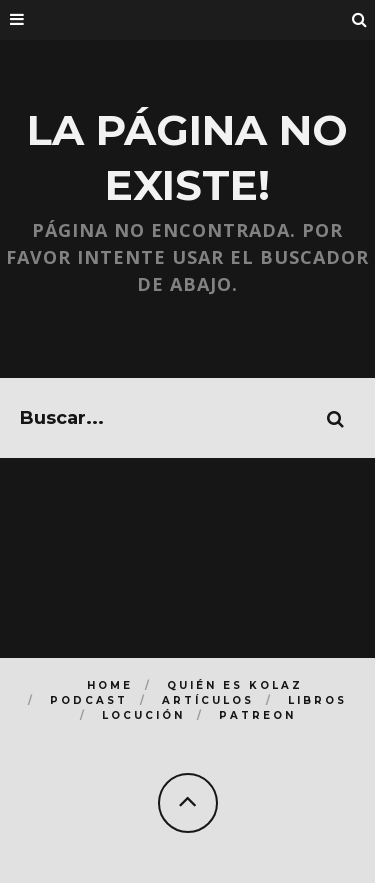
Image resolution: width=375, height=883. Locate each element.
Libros (317, 700)
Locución (143, 715)
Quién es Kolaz (235, 685)
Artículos (208, 700)
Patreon (257, 715)
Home (110, 685)
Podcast (89, 700)
